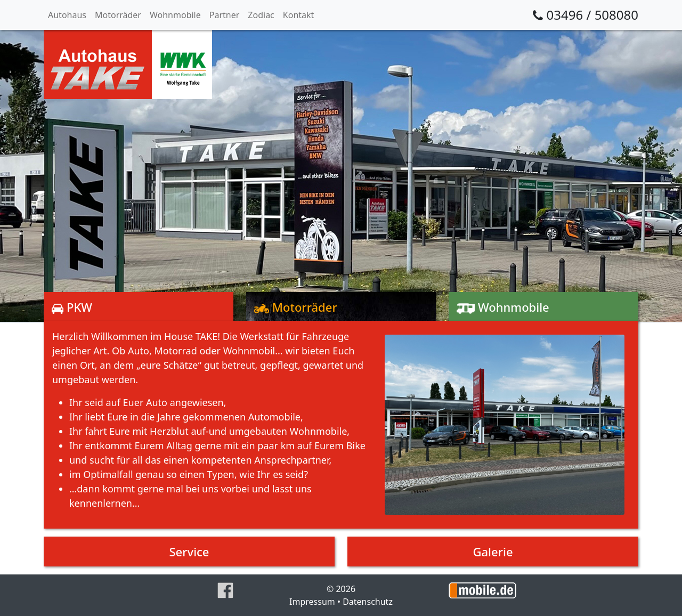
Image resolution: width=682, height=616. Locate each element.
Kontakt (299, 15)
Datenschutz (368, 602)
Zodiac (261, 15)
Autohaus (67, 15)
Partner (225, 15)
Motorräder (118, 15)
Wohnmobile (175, 15)
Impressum (312, 602)
